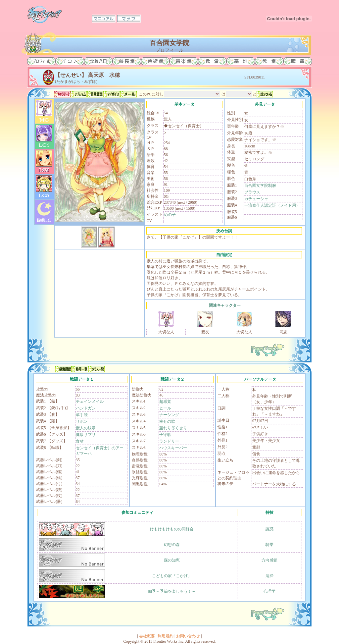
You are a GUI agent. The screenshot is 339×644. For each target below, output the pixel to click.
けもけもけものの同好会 (172, 529)
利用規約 (166, 636)
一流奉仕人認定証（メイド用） (272, 205)
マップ (129, 19)
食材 (80, 441)
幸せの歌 (167, 421)
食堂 (212, 61)
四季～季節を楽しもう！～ (172, 591)
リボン (82, 421)
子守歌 (165, 435)
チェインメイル (90, 402)
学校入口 (98, 61)
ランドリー (169, 441)
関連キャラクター (225, 305)
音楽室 (184, 61)
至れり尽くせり (173, 428)
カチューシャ (256, 199)
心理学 (269, 591)
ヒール (165, 408)
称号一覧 (80, 369)
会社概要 (147, 636)
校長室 (127, 61)
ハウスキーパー (173, 448)
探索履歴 (64, 369)
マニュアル (104, 19)
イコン (70, 61)
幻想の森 (172, 545)
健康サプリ (86, 435)
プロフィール (41, 61)
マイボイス (112, 94)
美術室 (155, 61)
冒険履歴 (95, 94)
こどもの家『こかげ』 (172, 576)
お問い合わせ (188, 636)
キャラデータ (62, 94)
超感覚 (165, 402)
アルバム (79, 94)
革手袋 (82, 415)
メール (128, 94)
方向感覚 (269, 560)
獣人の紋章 (86, 428)
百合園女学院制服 (260, 186)
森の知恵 (172, 560)
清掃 (269, 576)
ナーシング (169, 415)
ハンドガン (86, 408)
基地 (241, 61)
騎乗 (269, 545)
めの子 (170, 215)
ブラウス (252, 192)
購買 (298, 61)
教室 (269, 61)
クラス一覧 (97, 369)
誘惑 (269, 529)
